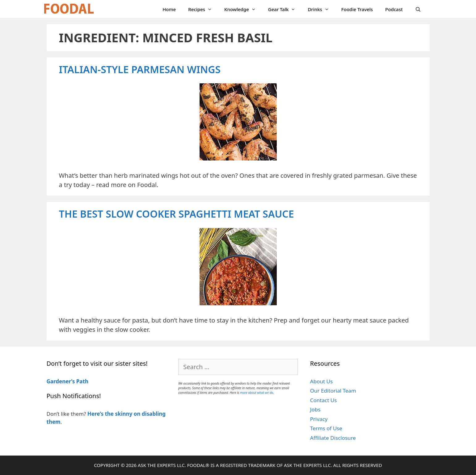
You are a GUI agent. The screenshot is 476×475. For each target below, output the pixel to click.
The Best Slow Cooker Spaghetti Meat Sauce (177, 214)
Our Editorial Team (333, 391)
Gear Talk (285, 9)
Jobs (315, 409)
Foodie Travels (357, 9)
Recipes (203, 9)
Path (82, 381)
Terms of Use (326, 428)
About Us (321, 381)
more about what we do (257, 393)
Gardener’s (61, 381)
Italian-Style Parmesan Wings (140, 69)
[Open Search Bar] (418, 9)
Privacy (319, 419)
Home (169, 9)
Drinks (321, 9)
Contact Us (324, 400)
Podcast (394, 9)
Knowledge (243, 9)
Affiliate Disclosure (333, 438)
